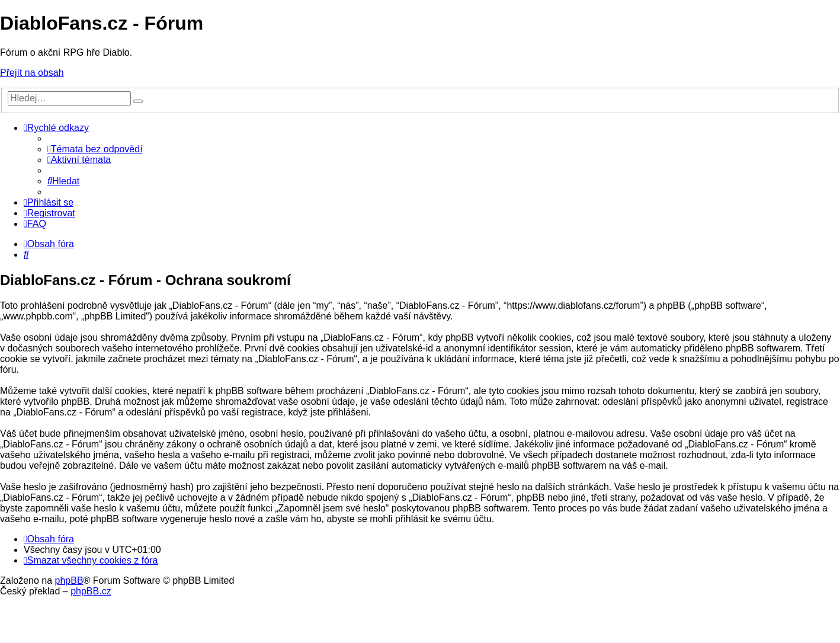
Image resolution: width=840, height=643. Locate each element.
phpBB (69, 580)
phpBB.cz (91, 591)
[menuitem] (95, 149)
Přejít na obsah (32, 73)
